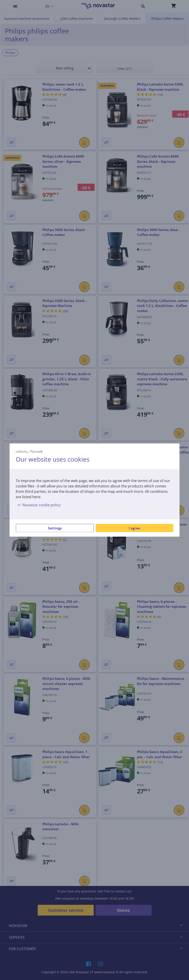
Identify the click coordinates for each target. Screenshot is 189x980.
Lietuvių (22, 451)
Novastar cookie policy (38, 505)
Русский (37, 451)
